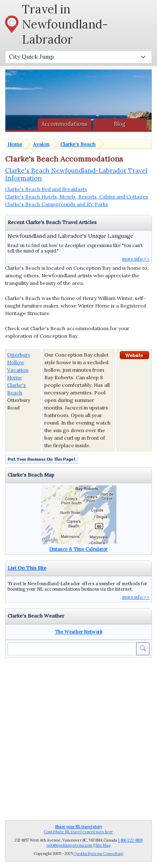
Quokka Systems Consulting (99, 854)
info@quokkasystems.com (69, 845)
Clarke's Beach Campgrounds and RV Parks (57, 204)
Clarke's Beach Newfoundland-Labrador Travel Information (76, 174)
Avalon (41, 144)
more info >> (136, 259)
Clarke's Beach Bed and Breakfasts (46, 189)
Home (15, 144)
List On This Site (27, 568)
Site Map (103, 845)
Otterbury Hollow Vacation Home (19, 366)
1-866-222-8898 (130, 840)
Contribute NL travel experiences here (78, 829)
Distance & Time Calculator (78, 549)
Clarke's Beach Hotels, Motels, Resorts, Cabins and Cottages (77, 197)
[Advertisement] (78, 738)
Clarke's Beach (78, 144)
